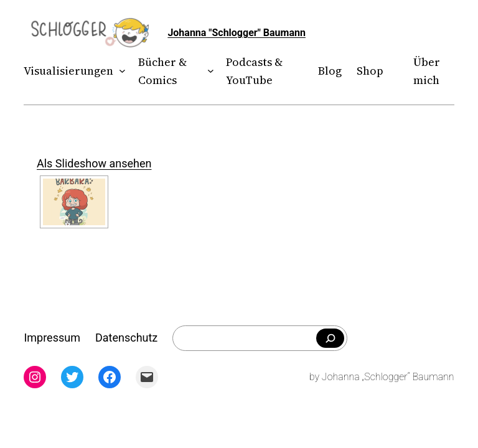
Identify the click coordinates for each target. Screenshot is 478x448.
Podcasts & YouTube (254, 71)
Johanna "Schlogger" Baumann (237, 33)
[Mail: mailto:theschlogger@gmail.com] (147, 377)
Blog (330, 71)
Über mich (427, 71)
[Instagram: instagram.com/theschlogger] (35, 377)
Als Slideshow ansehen (94, 163)
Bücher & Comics (162, 71)
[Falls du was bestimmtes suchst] (330, 338)
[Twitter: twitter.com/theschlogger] (72, 377)
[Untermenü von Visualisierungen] (120, 71)
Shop (370, 71)
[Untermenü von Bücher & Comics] (208, 71)
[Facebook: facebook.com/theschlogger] (110, 377)
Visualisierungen (68, 71)
